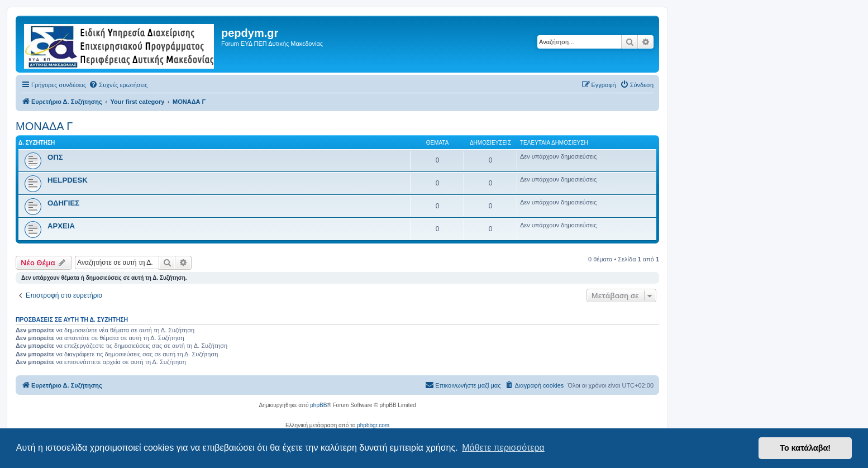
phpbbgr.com (373, 425)
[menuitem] (118, 85)
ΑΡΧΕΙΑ (61, 226)
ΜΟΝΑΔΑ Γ (44, 126)
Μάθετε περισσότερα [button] (503, 448)
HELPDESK (68, 180)
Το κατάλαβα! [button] (805, 448)
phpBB (318, 405)
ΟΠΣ (55, 157)
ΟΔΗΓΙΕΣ (63, 203)
